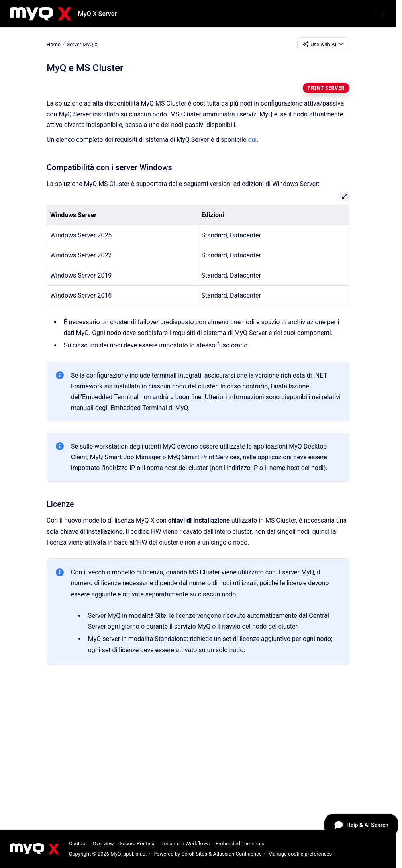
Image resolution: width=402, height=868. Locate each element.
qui (252, 140)
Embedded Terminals (240, 844)
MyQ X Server (97, 14)
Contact (78, 844)
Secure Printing (137, 844)
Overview (103, 844)
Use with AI (323, 44)
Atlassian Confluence (237, 854)
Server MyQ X (82, 44)
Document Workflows (185, 844)
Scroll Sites (194, 854)
